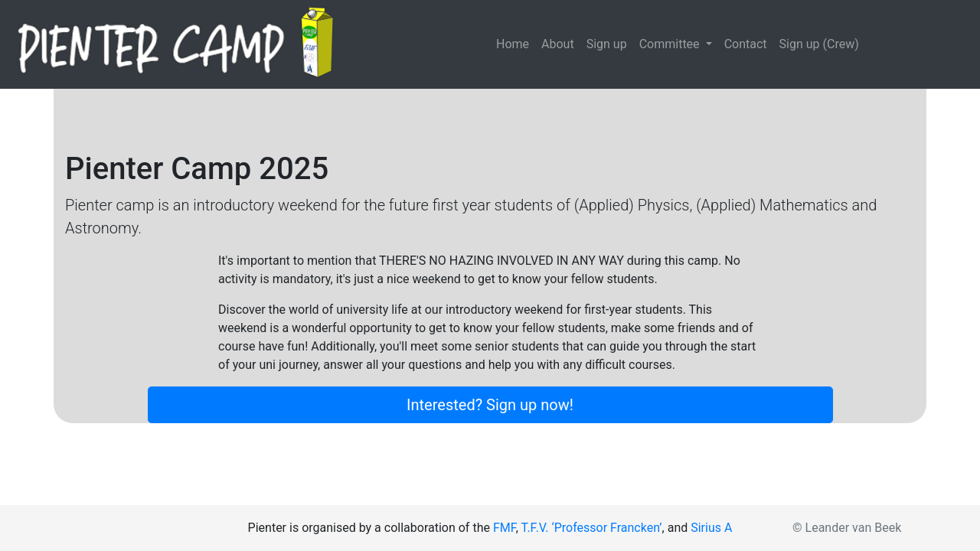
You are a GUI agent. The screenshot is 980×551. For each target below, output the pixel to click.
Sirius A (711, 528)
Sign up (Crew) (819, 44)
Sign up (607, 44)
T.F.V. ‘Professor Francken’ (592, 528)
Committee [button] (671, 44)
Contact (746, 44)
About (558, 44)
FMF (505, 528)
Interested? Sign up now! (490, 405)
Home (516, 43)
